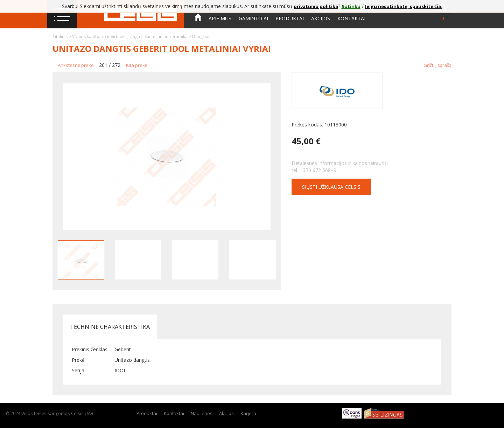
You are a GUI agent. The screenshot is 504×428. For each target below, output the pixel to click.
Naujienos (202, 413)
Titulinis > (62, 37)
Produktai (290, 18)
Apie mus (220, 18)
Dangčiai (201, 37)
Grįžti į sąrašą (437, 65)
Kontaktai (351, 18)
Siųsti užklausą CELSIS (331, 187)
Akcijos (321, 18)
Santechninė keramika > (168, 37)
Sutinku (351, 6)
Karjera (248, 413)
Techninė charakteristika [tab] (110, 327)
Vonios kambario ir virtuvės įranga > (108, 37)
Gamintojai (253, 18)
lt (446, 18)
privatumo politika (316, 6)
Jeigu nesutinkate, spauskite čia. (404, 6)
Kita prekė (137, 65)
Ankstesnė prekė (76, 65)
